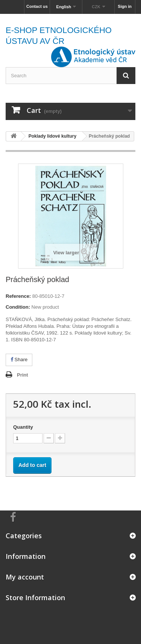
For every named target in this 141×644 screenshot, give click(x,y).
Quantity (23, 427)
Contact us (37, 6)
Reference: (18, 296)
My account (25, 577)
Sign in (125, 6)
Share (19, 360)
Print (23, 375)
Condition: (18, 307)
